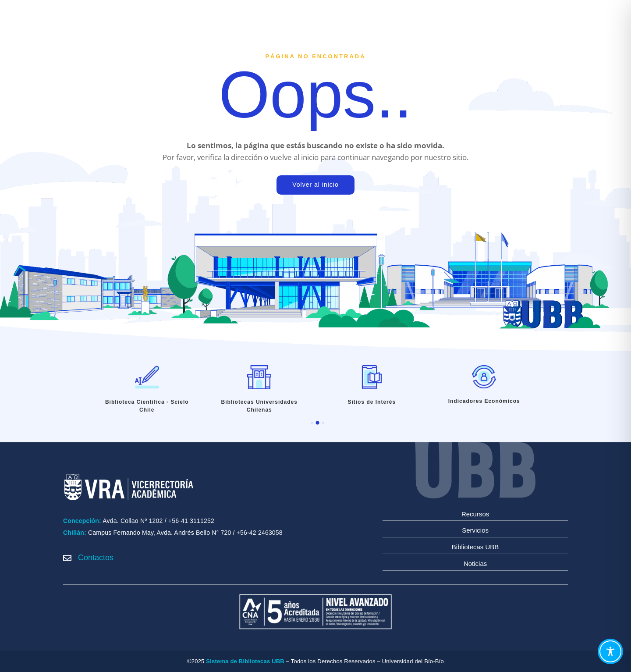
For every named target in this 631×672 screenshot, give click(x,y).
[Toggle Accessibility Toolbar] (610, 651)
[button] (312, 423)
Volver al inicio (315, 185)
